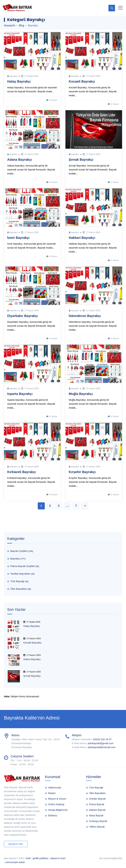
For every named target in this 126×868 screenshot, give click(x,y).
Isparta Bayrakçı (20, 394)
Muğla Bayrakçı (81, 394)
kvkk (28, 858)
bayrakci (13, 76)
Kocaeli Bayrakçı (82, 81)
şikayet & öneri (58, 858)
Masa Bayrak (96, 815)
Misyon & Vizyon (57, 799)
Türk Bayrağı (17, 581)
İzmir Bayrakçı (18, 238)
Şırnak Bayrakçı (81, 160)
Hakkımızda (55, 787)
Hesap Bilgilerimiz (58, 810)
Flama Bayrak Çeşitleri (23, 566)
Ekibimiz (53, 815)
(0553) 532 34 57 (102, 739)
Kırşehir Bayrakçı (82, 472)
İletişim (52, 793)
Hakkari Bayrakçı (82, 238)
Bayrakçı (15, 559)
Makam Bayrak (97, 810)
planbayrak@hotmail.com (102, 747)
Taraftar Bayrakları (20, 574)
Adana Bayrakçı (20, 160)
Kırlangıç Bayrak (98, 821)
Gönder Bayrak (97, 799)
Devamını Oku (16, 844)
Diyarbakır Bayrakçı (23, 316)
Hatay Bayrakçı (19, 81)
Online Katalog (56, 804)
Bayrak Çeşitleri (19, 551)
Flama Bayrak (97, 804)
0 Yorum (52, 100)
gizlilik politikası (41, 858)
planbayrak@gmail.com (101, 743)
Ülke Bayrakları (19, 589)
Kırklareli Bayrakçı (22, 472)
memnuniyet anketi (15, 862)
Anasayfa (10, 25)
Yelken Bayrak (97, 827)
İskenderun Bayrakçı (85, 316)
